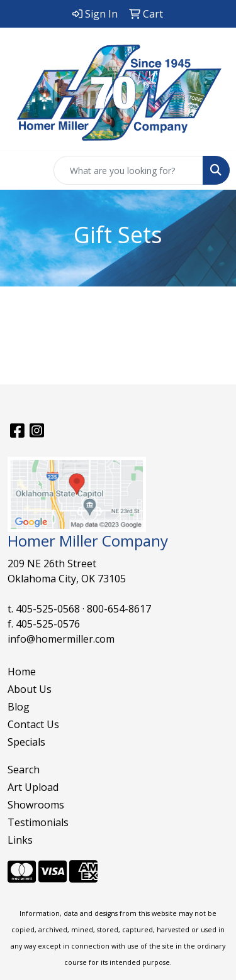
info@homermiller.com (61, 639)
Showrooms (36, 805)
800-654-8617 (119, 609)
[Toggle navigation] (20, 170)
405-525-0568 (48, 609)
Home (22, 672)
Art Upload (33, 787)
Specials (26, 742)
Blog (19, 707)
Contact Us (33, 724)
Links (20, 840)
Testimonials (38, 822)
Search (24, 770)
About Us (30, 689)
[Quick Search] (128, 170)
